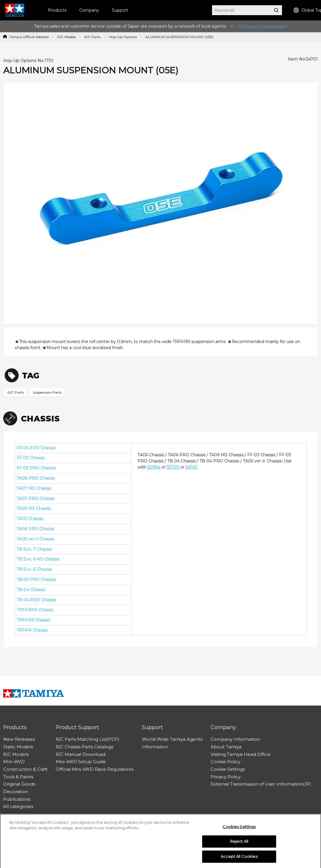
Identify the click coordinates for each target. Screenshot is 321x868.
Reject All (239, 843)
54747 (191, 467)
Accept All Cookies (239, 858)
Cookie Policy (225, 762)
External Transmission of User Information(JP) (261, 784)
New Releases (19, 739)
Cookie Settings (228, 769)
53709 (173, 467)
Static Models (18, 747)
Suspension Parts (47, 392)
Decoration (16, 792)
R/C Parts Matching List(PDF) (88, 739)
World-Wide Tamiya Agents (172, 739)
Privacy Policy (226, 777)
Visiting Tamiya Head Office (241, 754)
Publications (17, 799)
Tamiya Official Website (29, 37)
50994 (154, 467)
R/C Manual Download (81, 754)
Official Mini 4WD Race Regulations (95, 769)
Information (155, 747)
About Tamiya (226, 747)
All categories (18, 806)
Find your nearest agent (263, 26)
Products (57, 10)
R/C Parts (92, 37)
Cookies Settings (239, 828)
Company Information (235, 739)
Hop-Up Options (123, 37)
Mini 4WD (14, 762)
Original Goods (19, 784)
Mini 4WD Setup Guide (81, 762)
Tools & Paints (18, 777)
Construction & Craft (25, 769)
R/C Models (66, 37)
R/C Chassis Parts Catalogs (84, 747)
